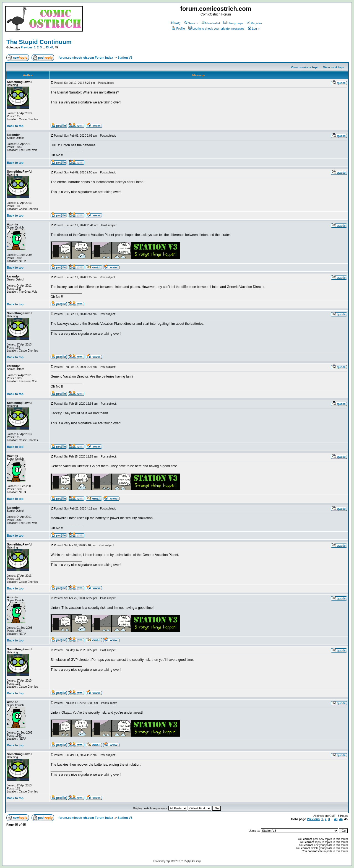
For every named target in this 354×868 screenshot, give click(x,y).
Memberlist (211, 23)
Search (191, 23)
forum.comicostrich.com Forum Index (86, 58)
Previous (27, 47)
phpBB (169, 861)
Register (254, 23)
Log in (254, 28)
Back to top (15, 126)
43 (47, 47)
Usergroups (233, 23)
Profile (178, 28)
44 (52, 47)
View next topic (334, 67)
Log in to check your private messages (216, 28)
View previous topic (305, 67)
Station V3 (125, 58)
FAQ (175, 23)
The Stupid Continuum (39, 42)
